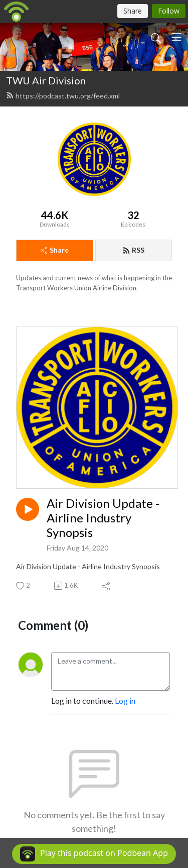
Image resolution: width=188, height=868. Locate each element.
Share (55, 250)
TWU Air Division (46, 80)
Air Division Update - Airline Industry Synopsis (103, 518)
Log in (125, 700)
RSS (133, 250)
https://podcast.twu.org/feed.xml (63, 96)
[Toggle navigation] (176, 37)
